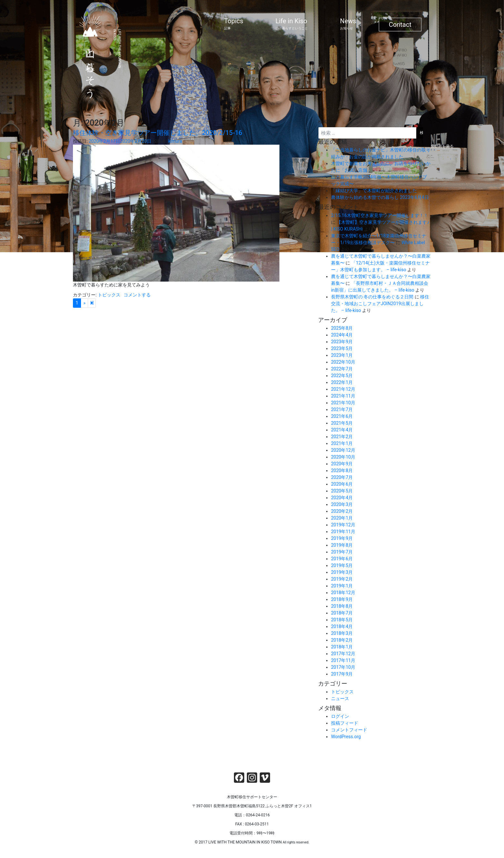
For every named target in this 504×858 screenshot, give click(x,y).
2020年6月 (342, 484)
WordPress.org (346, 737)
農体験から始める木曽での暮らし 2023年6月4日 (380, 197)
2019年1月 (342, 586)
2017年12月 (343, 654)
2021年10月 (343, 403)
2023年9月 (342, 342)
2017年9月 (342, 674)
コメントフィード (349, 730)
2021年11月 (343, 396)
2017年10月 (343, 667)
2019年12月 (343, 525)
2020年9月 (342, 464)
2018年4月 (342, 626)
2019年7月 (342, 552)
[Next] (92, 303)
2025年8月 (342, 328)
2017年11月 (343, 660)
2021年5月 (342, 423)
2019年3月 (342, 572)
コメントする (137, 295)
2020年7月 (342, 477)
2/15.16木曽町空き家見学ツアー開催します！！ (380, 215)
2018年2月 (342, 640)
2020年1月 (342, 518)
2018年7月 (342, 613)
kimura (175, 141)
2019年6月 (342, 559)
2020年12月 (343, 450)
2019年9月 (342, 538)
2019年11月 (343, 532)
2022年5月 (342, 376)
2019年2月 (342, 579)
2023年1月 (342, 355)
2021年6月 (342, 416)
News (348, 24)
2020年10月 (343, 457)
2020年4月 (342, 498)
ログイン (340, 716)
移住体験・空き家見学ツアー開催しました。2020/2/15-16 (158, 133)
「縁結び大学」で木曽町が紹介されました (374, 191)
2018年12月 (343, 593)
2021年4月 (342, 430)
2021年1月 (342, 443)
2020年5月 (342, 491)
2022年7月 (342, 369)
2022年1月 (342, 382)
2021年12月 (343, 389)
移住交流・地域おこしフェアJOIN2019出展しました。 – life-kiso (380, 304)
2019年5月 (342, 565)
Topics (234, 24)
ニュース (340, 698)
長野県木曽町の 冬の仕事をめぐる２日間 (372, 297)
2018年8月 (342, 606)
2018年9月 (342, 599)
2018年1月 (342, 647)
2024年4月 (342, 335)
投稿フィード (345, 723)
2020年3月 (342, 504)
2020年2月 (342, 511)
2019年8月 (342, 545)
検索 (323, 122)
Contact (400, 25)
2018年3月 (342, 633)
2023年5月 (342, 348)
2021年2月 (342, 437)
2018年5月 (342, 620)
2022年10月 (343, 362)
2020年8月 (342, 470)
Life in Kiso (292, 24)
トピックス (109, 295)
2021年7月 (342, 409)
